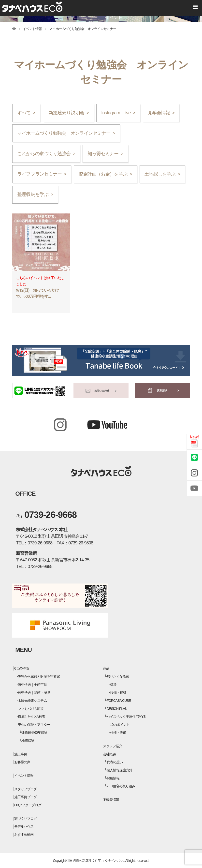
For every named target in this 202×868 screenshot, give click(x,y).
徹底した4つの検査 (32, 717)
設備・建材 (118, 692)
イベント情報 (24, 776)
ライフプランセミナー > (42, 174)
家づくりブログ (25, 819)
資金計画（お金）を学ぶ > (105, 174)
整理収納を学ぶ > (35, 194)
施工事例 (21, 754)
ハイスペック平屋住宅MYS (126, 717)
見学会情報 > (161, 113)
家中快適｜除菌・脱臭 (34, 692)
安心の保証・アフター (34, 725)
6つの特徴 (22, 668)
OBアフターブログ (28, 805)
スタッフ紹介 (113, 746)
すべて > (26, 113)
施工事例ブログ (25, 797)
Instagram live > (118, 113)
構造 (113, 685)
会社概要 (109, 754)
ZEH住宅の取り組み (121, 786)
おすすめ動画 (24, 835)
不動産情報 (111, 800)
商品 (106, 668)
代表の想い (115, 762)
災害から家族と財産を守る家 (39, 676)
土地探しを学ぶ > (162, 174)
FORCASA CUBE (119, 701)
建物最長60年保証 (34, 733)
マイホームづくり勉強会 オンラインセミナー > (66, 133)
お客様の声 (22, 762)
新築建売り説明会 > (69, 113)
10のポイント (120, 725)
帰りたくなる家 (118, 676)
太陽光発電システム (32, 701)
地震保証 (28, 741)
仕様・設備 (118, 733)
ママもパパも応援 (31, 709)
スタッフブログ (25, 789)
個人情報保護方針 (119, 770)
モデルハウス (24, 826)
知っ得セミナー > (105, 154)
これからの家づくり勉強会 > (46, 154)
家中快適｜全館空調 (32, 685)
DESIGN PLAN (117, 709)
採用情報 (113, 778)
